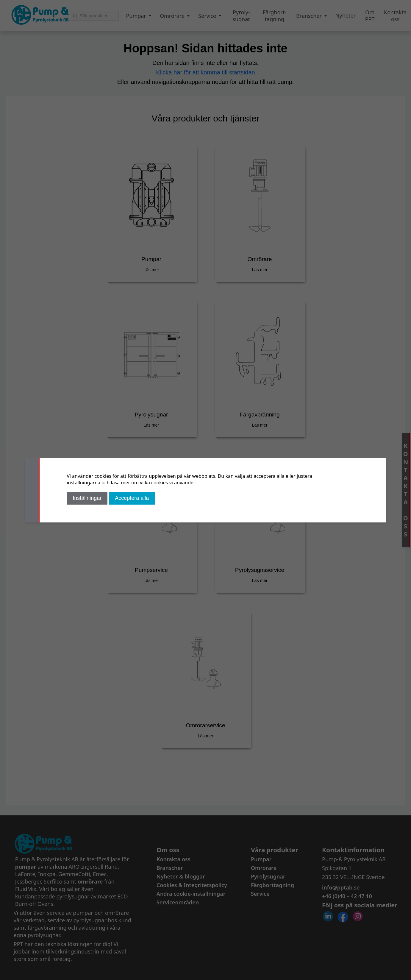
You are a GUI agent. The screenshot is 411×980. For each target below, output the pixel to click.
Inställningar (87, 498)
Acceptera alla (132, 498)
